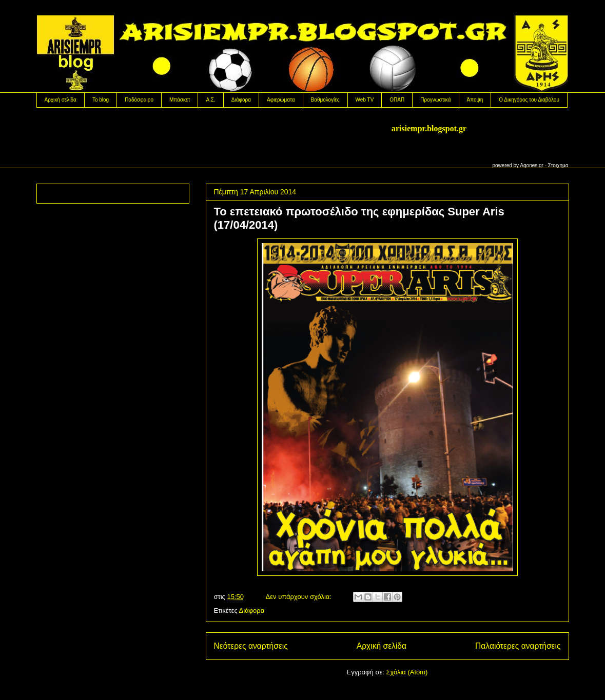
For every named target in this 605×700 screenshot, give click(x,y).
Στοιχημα (558, 165)
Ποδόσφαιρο (139, 100)
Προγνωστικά (435, 100)
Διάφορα (241, 100)
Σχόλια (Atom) (407, 672)
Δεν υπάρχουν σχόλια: (300, 597)
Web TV (365, 100)
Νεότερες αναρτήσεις (251, 646)
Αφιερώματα (281, 100)
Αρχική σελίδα (61, 100)
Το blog (101, 100)
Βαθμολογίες (325, 100)
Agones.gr (532, 165)
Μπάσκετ (180, 100)
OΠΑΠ (397, 100)
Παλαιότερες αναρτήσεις (518, 646)
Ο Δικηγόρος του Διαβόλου (529, 100)
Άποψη (475, 100)
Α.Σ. (210, 100)
